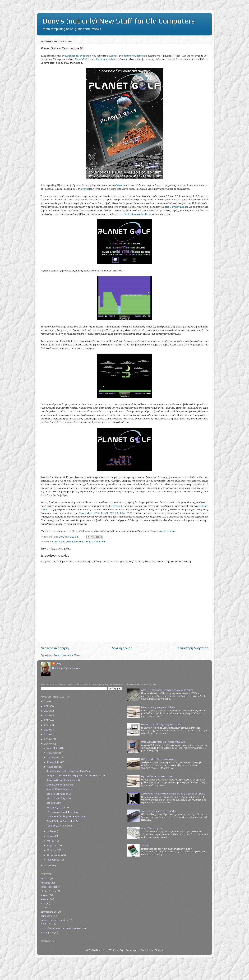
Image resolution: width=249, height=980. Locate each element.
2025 (47, 706)
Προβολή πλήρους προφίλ (66, 668)
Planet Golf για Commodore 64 (63, 821)
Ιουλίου (51, 831)
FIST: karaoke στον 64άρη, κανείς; (64, 812)
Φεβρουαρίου (55, 855)
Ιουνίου (51, 836)
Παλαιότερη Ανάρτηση (192, 648)
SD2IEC (170, 502)
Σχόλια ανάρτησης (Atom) (68, 655)
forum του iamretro (135, 56)
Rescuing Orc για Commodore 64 (63, 780)
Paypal (86, 189)
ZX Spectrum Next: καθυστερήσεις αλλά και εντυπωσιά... (77, 775)
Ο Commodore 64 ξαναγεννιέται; (158, 759)
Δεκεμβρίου (54, 748)
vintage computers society (54, 920)
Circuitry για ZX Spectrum (60, 785)
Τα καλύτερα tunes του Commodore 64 (61, 928)
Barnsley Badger (179, 207)
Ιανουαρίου (53, 860)
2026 (47, 701)
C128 (130, 513)
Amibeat (45, 879)
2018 (47, 739)
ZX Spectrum (47, 891)
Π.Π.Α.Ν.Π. (46, 924)
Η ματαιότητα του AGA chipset (157, 776)
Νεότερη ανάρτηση (55, 648)
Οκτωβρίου (53, 757)
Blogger (159, 950)
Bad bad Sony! (54, 803)
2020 (47, 730)
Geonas (113, 56)
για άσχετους (48, 932)
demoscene (47, 916)
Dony (58, 664)
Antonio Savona (58, 542)
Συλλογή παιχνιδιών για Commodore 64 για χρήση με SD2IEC (173, 794)
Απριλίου (52, 845)
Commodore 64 (105, 59)
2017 (47, 744)
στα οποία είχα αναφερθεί (134, 214)
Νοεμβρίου (53, 753)
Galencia (120, 185)
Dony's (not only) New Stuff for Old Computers (119, 21)
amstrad (45, 899)
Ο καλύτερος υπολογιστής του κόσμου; (162, 724)
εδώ (92, 531)
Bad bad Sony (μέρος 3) (59, 794)
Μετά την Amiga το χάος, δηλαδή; (159, 707)
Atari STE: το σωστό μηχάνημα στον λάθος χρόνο (167, 690)
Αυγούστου (53, 767)
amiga (44, 895)
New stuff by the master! (59, 789)
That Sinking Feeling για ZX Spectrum (66, 816)
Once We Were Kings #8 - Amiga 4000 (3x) (163, 742)
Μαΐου (51, 841)
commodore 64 (75, 542)
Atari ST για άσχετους (153, 828)
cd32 (43, 908)
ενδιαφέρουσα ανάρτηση (77, 56)
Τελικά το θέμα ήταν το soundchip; (159, 811)
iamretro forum (166, 531)
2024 (47, 711)
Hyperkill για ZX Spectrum (60, 826)
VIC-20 (114, 513)
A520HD (146, 845)
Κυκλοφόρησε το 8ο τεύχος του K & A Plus (68, 771)
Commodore (86, 513)
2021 (47, 725)
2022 (47, 720)
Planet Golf (81, 59)
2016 (47, 866)
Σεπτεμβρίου (54, 762)
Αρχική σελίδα (122, 648)
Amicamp (45, 883)
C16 (97, 513)
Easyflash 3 (116, 506)
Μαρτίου (52, 850)
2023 (47, 715)
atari (43, 903)
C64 (122, 513)
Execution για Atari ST (58, 807)
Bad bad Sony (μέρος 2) (59, 798)
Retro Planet (47, 887)
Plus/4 (105, 513)
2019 (47, 734)
